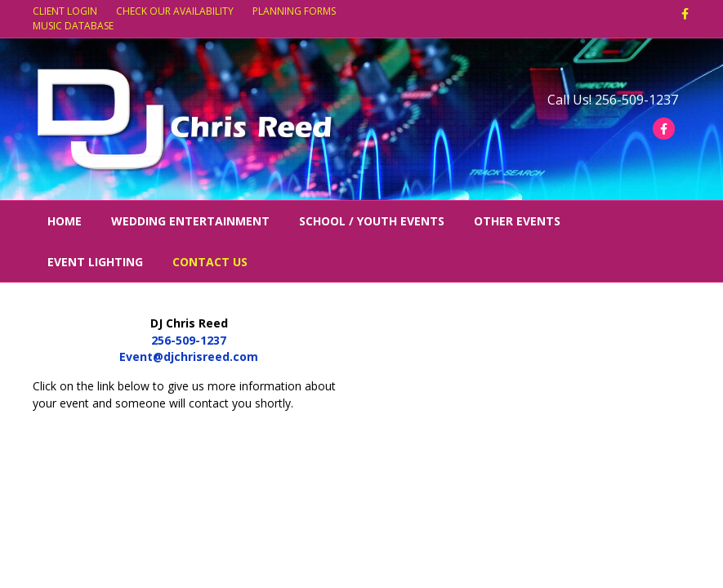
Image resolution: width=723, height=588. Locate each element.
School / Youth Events (372, 221)
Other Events (517, 221)
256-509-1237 (189, 340)
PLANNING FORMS (294, 11)
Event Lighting (95, 262)
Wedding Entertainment (190, 221)
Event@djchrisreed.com (189, 356)
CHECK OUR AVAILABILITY (175, 11)
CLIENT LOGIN (65, 11)
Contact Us (210, 262)
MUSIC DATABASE (73, 26)
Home (65, 221)
